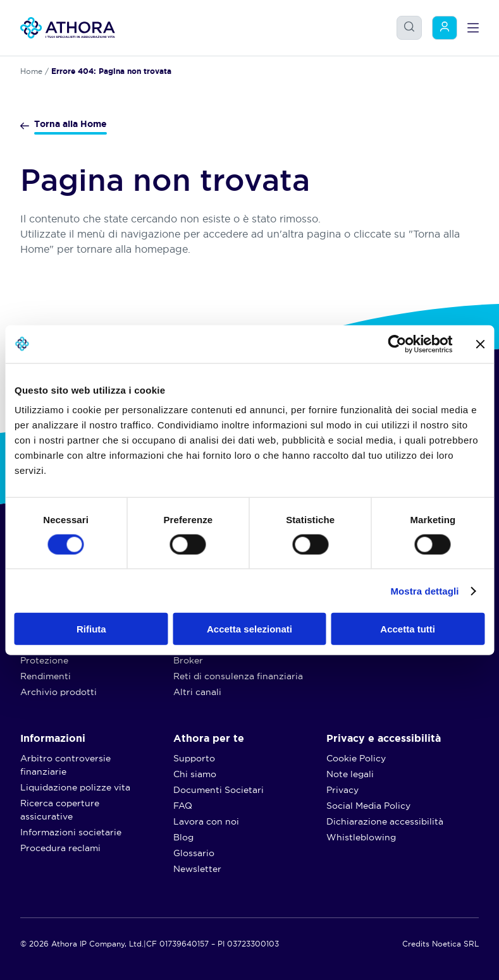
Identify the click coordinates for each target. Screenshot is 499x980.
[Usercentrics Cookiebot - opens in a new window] (397, 344)
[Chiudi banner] (480, 344)
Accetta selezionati (249, 629)
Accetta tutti (408, 629)
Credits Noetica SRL (440, 944)
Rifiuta (91, 629)
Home (31, 71)
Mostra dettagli (424, 590)
